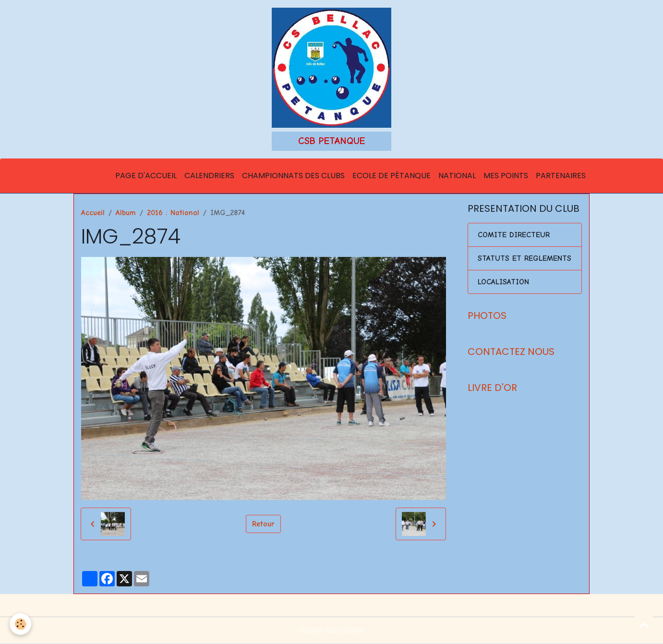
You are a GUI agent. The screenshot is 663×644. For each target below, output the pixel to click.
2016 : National (173, 213)
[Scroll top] (644, 625)
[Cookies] (20, 624)
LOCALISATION (503, 282)
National (457, 176)
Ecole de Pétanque (392, 176)
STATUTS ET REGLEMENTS (524, 258)
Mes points (506, 176)
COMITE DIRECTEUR (514, 235)
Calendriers (209, 176)
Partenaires (561, 176)
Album (126, 213)
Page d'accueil (146, 176)
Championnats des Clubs (293, 176)
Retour (263, 524)
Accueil (93, 213)
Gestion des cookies (331, 631)
